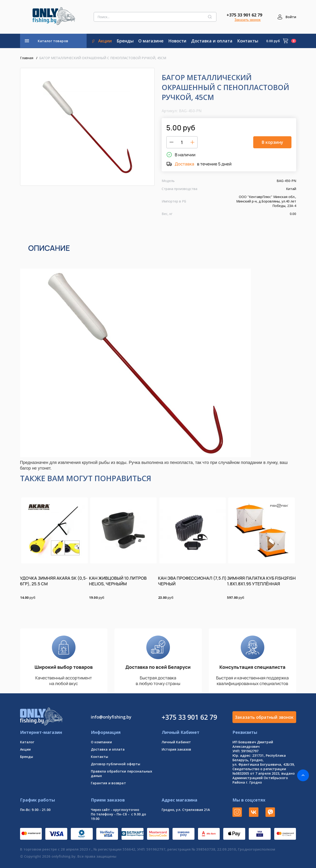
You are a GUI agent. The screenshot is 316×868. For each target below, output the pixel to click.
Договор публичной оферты (116, 764)
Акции (25, 749)
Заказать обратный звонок (264, 717)
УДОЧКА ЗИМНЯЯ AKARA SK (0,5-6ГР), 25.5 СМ (54, 581)
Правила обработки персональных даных (122, 773)
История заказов (177, 749)
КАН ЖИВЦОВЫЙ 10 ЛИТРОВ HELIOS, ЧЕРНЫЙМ (118, 581)
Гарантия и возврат (108, 783)
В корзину (272, 142)
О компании (101, 742)
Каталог (27, 742)
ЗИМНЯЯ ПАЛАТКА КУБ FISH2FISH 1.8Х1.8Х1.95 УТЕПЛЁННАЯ (261, 581)
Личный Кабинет (176, 742)
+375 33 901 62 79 (244, 15)
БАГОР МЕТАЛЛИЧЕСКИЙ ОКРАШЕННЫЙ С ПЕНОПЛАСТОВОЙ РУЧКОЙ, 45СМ (103, 58)
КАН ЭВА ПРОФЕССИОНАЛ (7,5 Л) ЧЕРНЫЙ (192, 581)
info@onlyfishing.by (111, 717)
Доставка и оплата (108, 749)
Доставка (185, 164)
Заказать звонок (248, 20)
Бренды (27, 757)
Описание (49, 248)
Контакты (100, 757)
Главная (27, 58)
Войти (291, 17)
